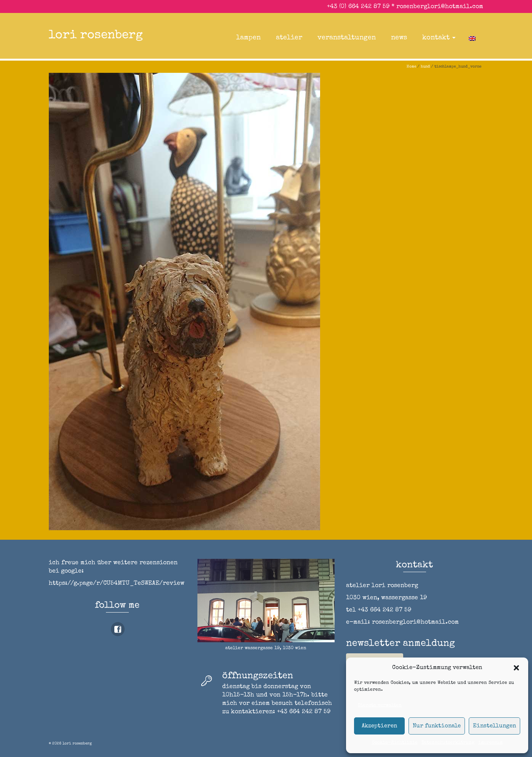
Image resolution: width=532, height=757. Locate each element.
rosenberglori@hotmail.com (440, 7)
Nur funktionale (437, 726)
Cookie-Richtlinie (395, 743)
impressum (490, 743)
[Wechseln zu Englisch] (472, 38)
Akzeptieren (379, 726)
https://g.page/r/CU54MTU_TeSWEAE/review (117, 584)
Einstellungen (494, 726)
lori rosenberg (96, 36)
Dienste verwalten (380, 706)
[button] (516, 668)
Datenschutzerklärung (448, 743)
